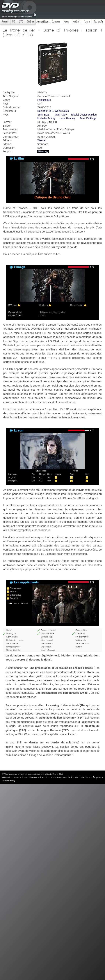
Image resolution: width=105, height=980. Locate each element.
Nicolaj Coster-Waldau (84, 115)
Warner (41, 140)
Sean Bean (44, 115)
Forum (87, 21)
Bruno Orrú (50, 777)
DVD (21, 21)
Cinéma (30, 21)
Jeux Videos (43, 21)
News (66, 21)
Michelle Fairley (46, 118)
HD (14, 21)
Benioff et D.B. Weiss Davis (53, 111)
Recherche (98, 21)
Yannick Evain (21, 777)
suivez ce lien (52, 254)
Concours (56, 21)
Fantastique (44, 100)
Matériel (76, 21)
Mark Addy (61, 115)
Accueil (5, 21)
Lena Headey (67, 118)
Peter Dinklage (88, 118)
